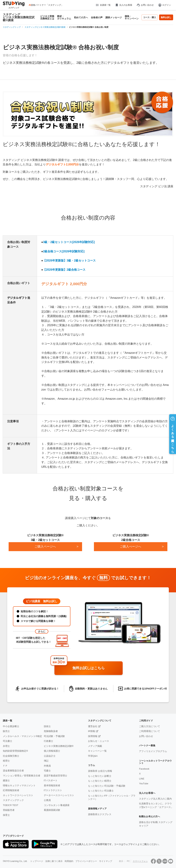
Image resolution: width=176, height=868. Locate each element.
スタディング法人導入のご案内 (155, 799)
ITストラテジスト (53, 790)
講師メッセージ (114, 17)
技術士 (47, 726)
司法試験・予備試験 (54, 736)
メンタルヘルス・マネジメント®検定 (22, 736)
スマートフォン (140, 861)
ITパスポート (51, 780)
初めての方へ (81, 17)
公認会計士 (50, 756)
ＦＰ (5, 766)
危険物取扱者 (51, 731)
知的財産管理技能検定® (15, 751)
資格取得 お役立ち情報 (100, 771)
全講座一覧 (103, 5)
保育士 (6, 815)
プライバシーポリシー (86, 861)
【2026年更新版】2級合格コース (64, 270)
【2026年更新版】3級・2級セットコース (69, 261)
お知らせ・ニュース (99, 741)
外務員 (47, 766)
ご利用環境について (150, 731)
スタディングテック (13, 800)
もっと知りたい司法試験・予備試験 (107, 786)
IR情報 (92, 731)
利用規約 (69, 861)
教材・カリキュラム (64, 17)
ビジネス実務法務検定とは (47, 17)
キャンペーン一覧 (97, 751)
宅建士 (47, 771)
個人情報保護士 (52, 751)
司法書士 (8, 741)
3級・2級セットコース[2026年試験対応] (69, 242)
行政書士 (48, 741)
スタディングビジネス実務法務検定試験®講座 (19, 17)
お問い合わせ (145, 5)
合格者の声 (97, 17)
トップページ (37, 861)
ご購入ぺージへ (130, 547)
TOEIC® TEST (11, 805)
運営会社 (93, 726)
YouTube (144, 783)
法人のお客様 (124, 5)
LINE (142, 779)
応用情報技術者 (11, 790)
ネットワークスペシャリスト (18, 795)
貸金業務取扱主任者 (13, 771)
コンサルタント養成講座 (57, 805)
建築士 (6, 780)
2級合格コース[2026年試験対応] (64, 251)
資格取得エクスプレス (100, 814)
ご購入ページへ (45, 547)
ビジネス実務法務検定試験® (59, 746)
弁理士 (6, 746)
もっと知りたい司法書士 (101, 791)
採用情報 (93, 736)
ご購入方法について (150, 726)
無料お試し (166, 17)
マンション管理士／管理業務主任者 (22, 776)
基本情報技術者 (52, 785)
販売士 (6, 731)
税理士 (6, 761)
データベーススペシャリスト (59, 795)
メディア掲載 (95, 746)
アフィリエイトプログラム (153, 751)
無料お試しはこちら (96, 668)
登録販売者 (9, 810)
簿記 (46, 761)
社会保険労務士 (11, 756)
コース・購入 (150, 17)
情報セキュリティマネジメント (19, 785)
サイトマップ (106, 861)
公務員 (47, 800)
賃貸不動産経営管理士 (55, 776)
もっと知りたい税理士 (100, 781)
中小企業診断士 (11, 726)
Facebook (144, 769)
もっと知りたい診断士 (100, 776)
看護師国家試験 (52, 810)
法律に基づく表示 (54, 861)
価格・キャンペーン (132, 17)
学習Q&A (93, 756)
